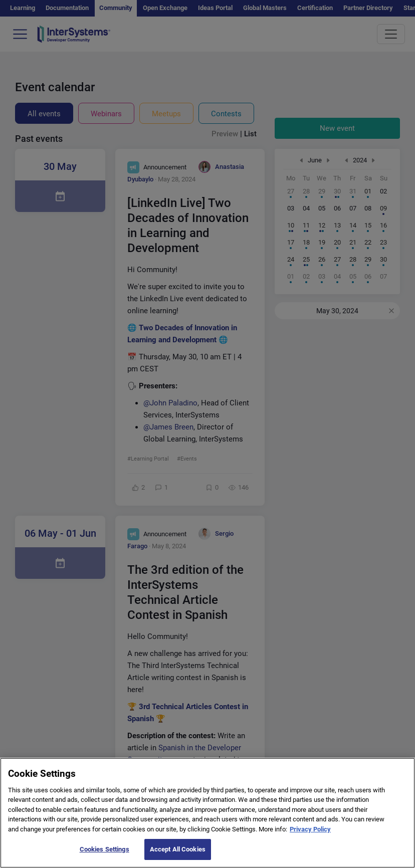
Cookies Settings (105, 855)
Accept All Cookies (178, 855)
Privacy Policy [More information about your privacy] (310, 835)
